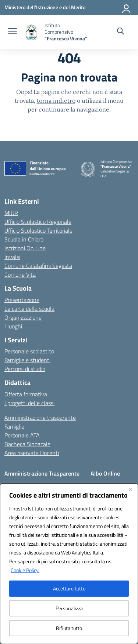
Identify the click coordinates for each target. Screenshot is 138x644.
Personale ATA (22, 435)
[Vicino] (130, 490)
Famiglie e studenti (27, 360)
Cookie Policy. (25, 570)
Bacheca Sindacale (27, 444)
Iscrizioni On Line (25, 248)
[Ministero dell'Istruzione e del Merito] (45, 7)
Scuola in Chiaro (24, 239)
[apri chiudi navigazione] (13, 32)
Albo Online (105, 473)
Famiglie (14, 426)
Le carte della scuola (29, 309)
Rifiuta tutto (69, 628)
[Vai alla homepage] (67, 32)
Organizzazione (23, 317)
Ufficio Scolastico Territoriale (38, 230)
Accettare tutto (69, 588)
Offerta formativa (26, 394)
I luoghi (13, 326)
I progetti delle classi (29, 403)
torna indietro (56, 101)
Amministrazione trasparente (40, 418)
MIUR (11, 213)
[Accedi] (127, 7)
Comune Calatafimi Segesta (38, 266)
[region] (69, 564)
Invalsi (12, 257)
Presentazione (22, 300)
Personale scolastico (29, 351)
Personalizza (69, 608)
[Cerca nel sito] (121, 32)
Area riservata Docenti (32, 453)
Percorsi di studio (25, 369)
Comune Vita (20, 274)
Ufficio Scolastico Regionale (38, 222)
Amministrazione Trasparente (42, 473)
